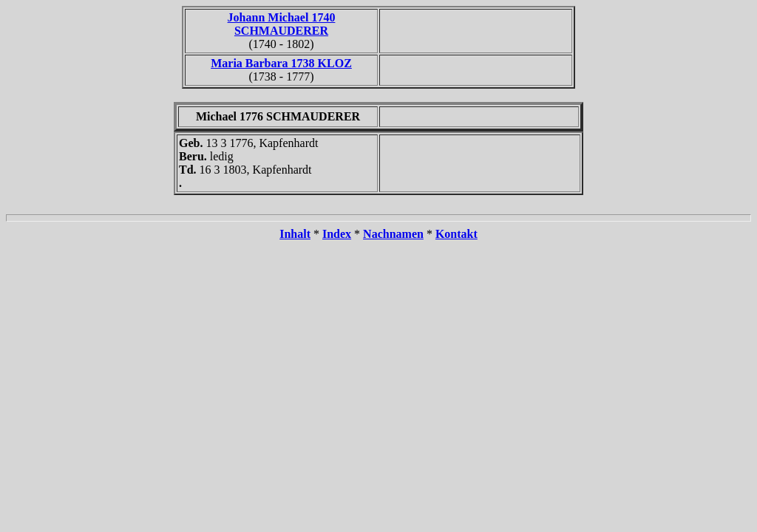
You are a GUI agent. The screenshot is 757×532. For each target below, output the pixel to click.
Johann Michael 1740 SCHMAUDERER (282, 24)
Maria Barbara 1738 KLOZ (281, 63)
